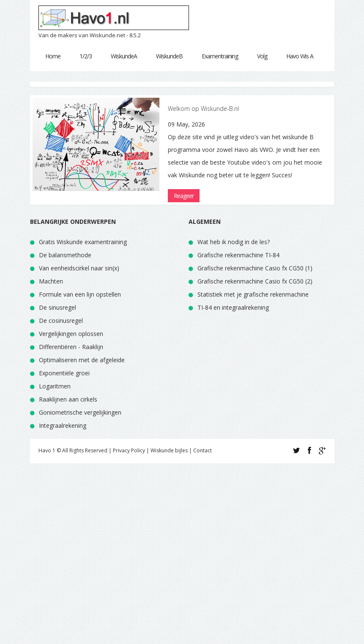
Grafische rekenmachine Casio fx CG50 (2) (255, 281)
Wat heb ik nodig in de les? (234, 242)
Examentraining (220, 56)
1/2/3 (86, 56)
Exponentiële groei (64, 373)
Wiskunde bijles (169, 450)
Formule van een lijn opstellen (80, 294)
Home (53, 56)
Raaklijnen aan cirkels (68, 399)
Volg (262, 56)
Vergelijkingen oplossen (71, 334)
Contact (203, 450)
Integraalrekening (63, 425)
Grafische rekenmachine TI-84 (238, 255)
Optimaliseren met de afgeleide (82, 360)
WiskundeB (169, 56)
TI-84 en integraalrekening (233, 307)
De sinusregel (57, 307)
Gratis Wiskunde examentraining (83, 242)
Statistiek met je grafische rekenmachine (253, 294)
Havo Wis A (300, 56)
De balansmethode (65, 255)
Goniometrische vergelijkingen (80, 412)
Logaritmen (55, 386)
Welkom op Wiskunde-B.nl (203, 109)
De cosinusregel (61, 321)
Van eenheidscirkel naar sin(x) (79, 268)
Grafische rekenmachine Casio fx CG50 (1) (255, 268)
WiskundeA (124, 56)
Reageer (184, 196)
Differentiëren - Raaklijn (71, 347)
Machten (51, 281)
